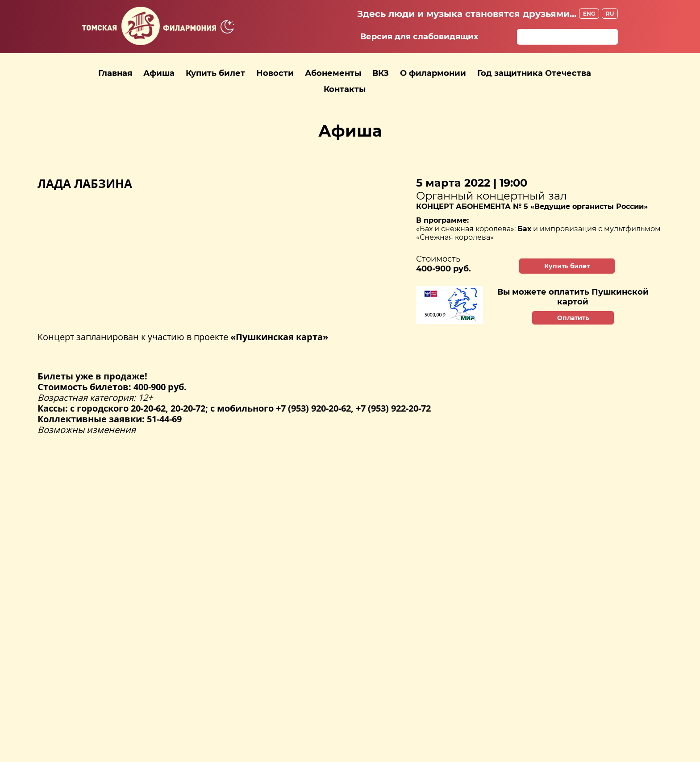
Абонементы (333, 73)
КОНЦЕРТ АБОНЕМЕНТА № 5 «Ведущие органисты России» (532, 206)
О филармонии (433, 73)
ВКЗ (381, 73)
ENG (589, 14)
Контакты (345, 89)
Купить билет (215, 73)
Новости (275, 73)
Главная (115, 73)
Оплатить (573, 318)
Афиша (159, 73)
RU (610, 14)
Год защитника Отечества (534, 73)
